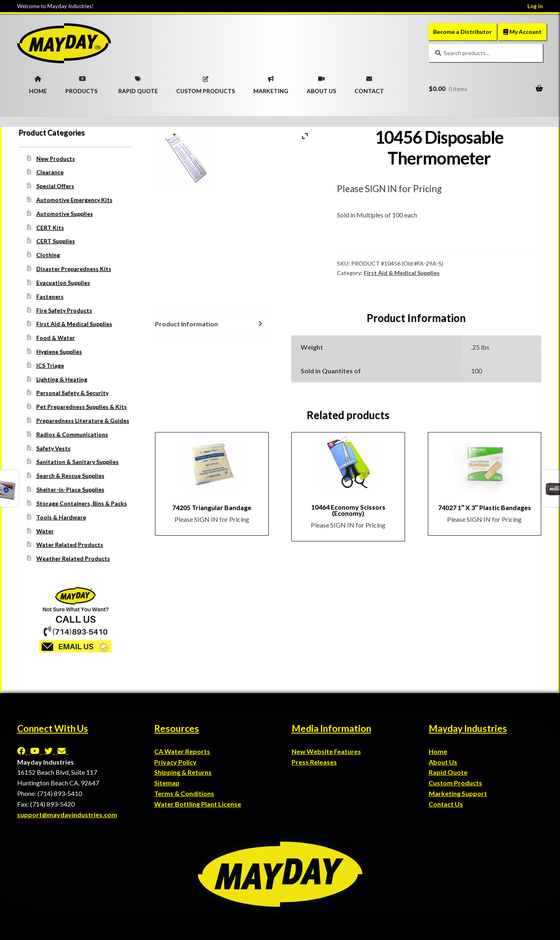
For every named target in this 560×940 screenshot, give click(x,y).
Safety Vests (53, 448)
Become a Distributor (463, 32)
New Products (56, 159)
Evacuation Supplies (63, 283)
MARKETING (271, 82)
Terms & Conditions (184, 793)
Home (438, 751)
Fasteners (50, 296)
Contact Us (446, 804)
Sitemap (167, 783)
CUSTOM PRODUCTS (206, 82)
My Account (522, 32)
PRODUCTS (81, 82)
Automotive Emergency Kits (74, 200)
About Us (443, 762)
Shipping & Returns (183, 772)
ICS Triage (50, 365)
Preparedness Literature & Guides (83, 420)
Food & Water (56, 338)
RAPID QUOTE (138, 82)
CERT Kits (50, 227)
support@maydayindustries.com (67, 815)
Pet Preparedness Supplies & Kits (82, 407)
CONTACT (369, 82)
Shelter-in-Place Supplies (70, 489)
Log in (535, 6)
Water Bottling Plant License (198, 804)
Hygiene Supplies (59, 351)
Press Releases (314, 762)
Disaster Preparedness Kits (74, 269)
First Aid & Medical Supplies (402, 273)
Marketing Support (458, 793)
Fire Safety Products (64, 310)
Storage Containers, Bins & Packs (82, 503)
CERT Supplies (56, 241)
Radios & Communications (72, 434)
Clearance (50, 172)
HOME (38, 82)
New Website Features (326, 751)
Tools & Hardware (61, 517)
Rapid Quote (448, 772)
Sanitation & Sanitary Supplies (77, 462)
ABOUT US (321, 82)
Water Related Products (70, 544)
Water (45, 531)
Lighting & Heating (62, 379)
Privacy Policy (175, 762)
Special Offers (55, 186)
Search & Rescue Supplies (70, 476)
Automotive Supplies (65, 214)
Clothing (48, 255)
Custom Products (455, 783)
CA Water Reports (182, 751)
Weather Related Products (73, 558)
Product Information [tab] (186, 324)
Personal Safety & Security (72, 393)
